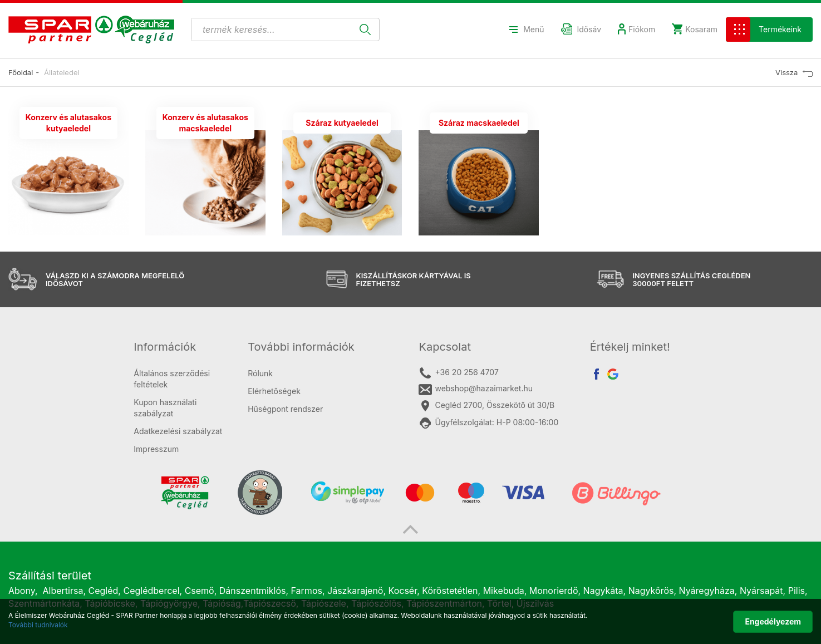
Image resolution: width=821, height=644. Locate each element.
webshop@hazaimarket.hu (476, 389)
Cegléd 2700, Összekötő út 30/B (486, 406)
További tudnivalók (38, 625)
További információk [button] (301, 347)
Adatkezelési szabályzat (178, 431)
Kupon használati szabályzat (165, 408)
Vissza (794, 72)
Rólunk (260, 373)
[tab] (182, 347)
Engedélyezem (773, 621)
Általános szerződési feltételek (172, 379)
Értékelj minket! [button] (630, 347)
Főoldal (21, 72)
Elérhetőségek (274, 391)
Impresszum (156, 449)
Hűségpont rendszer (285, 409)
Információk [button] (165, 347)
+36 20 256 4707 (458, 373)
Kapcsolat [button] (445, 347)
